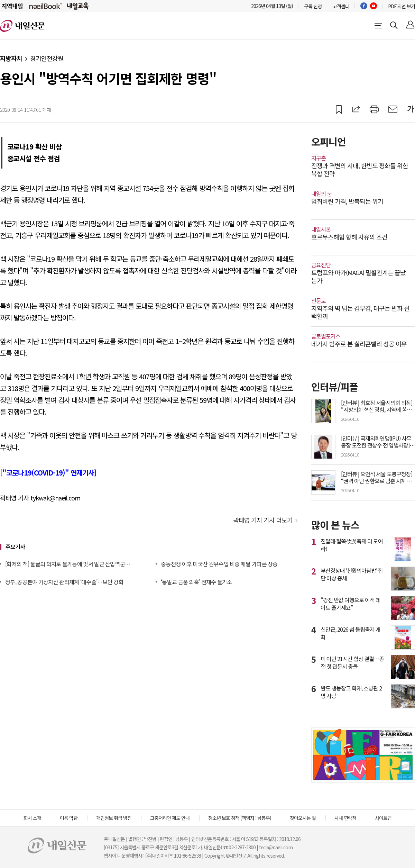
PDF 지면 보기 (402, 6)
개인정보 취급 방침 (114, 818)
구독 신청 (313, 6)
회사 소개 (32, 818)
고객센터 (341, 6)
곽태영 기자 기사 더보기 (263, 520)
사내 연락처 (345, 818)
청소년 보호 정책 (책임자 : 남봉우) (240, 818)
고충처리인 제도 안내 (170, 818)
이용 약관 (69, 818)
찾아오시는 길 (303, 818)
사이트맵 (383, 818)
